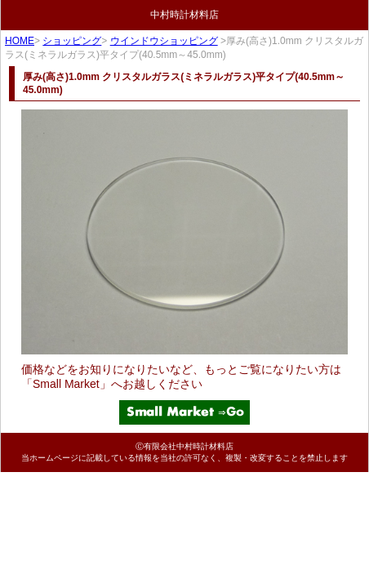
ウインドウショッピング (164, 41)
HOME (20, 41)
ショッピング (72, 41)
